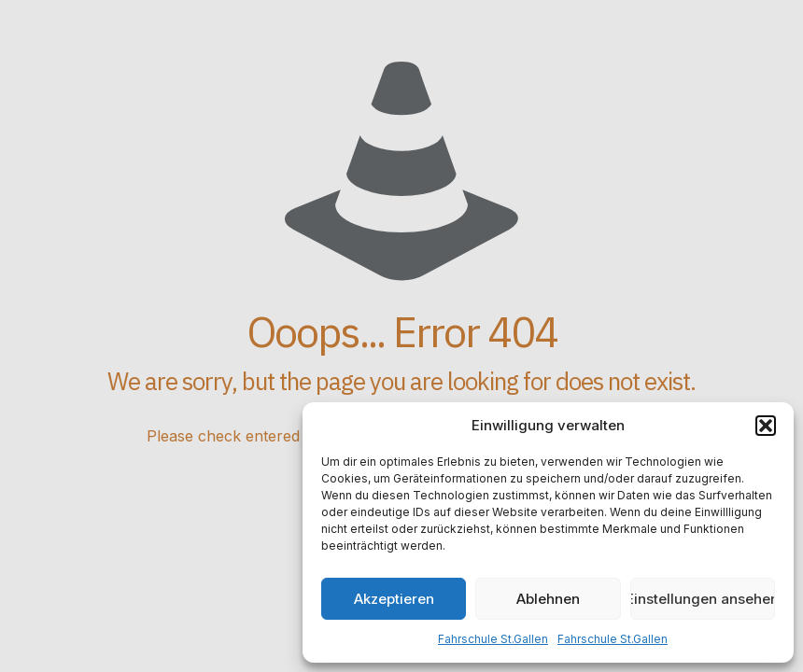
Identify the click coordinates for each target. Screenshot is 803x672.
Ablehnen (548, 599)
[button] (766, 426)
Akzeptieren (394, 599)
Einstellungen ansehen (703, 599)
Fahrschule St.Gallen (493, 639)
